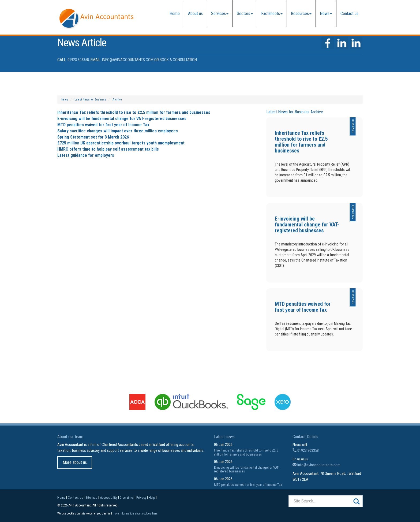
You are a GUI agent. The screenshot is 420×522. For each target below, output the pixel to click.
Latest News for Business (90, 100)
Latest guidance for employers (86, 155)
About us (195, 14)
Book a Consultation (178, 60)
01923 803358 (78, 60)
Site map (91, 497)
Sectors (245, 14)
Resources (301, 14)
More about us (75, 462)
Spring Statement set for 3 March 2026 (93, 137)
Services (220, 14)
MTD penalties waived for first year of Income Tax (103, 125)
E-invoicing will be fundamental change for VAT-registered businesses (122, 119)
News (326, 14)
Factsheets (272, 14)
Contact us (349, 14)
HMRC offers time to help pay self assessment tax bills (108, 149)
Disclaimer (127, 497)
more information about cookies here (135, 514)
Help (152, 497)
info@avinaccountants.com (128, 60)
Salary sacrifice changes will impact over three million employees (118, 131)
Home (175, 14)
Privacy (141, 497)
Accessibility (109, 497)
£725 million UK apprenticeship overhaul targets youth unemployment (121, 143)
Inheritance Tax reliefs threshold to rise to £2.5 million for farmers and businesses (134, 112)
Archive (117, 100)
